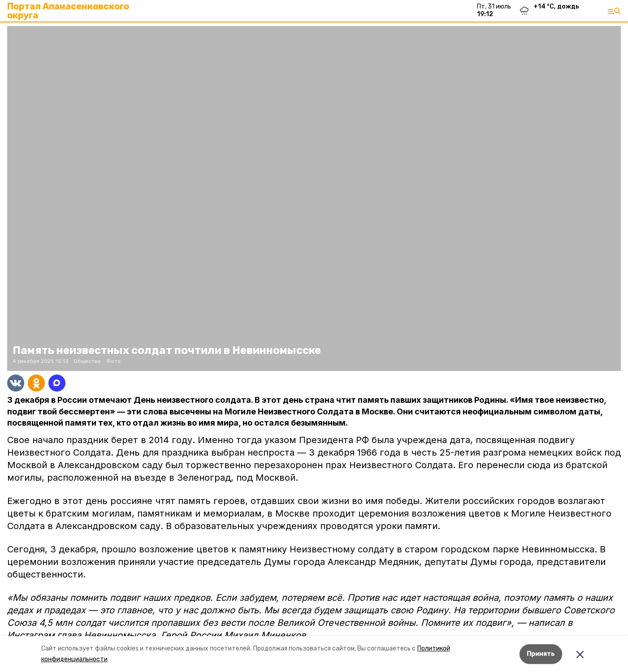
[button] (314, 198)
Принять (541, 654)
